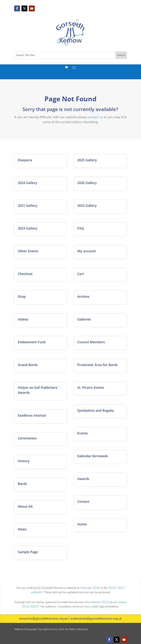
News (22, 529)
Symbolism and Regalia (96, 410)
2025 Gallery (87, 160)
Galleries (84, 319)
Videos (23, 319)
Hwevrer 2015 (99, 602)
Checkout (25, 274)
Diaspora (25, 160)
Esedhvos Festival (32, 415)
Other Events (28, 251)
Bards (22, 484)
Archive (83, 296)
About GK (25, 506)
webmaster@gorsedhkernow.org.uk (96, 618)
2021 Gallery (28, 205)
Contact (83, 501)
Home (82, 524)
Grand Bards (28, 365)
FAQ (81, 228)
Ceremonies (27, 438)
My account (86, 251)
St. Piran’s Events (91, 388)
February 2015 (90, 588)
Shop (22, 296)
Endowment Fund (32, 342)
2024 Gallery (28, 183)
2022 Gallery (87, 205)
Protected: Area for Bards (97, 365)
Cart (81, 274)
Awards (83, 479)
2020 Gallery (87, 183)
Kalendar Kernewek (93, 456)
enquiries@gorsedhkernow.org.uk (43, 618)
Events (83, 433)
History (24, 461)
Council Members (91, 342)
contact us (96, 117)
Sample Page (28, 552)
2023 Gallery (28, 228)
